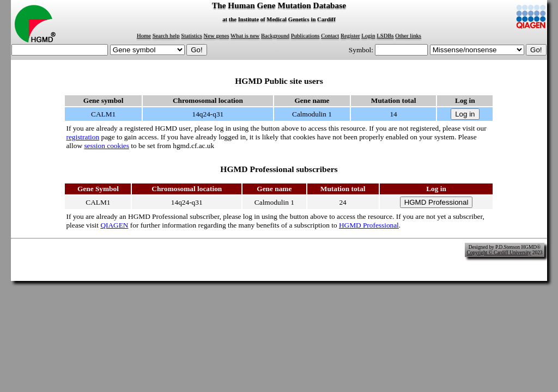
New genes (217, 36)
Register (350, 36)
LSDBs (385, 36)
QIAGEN (114, 225)
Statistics (191, 36)
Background (275, 36)
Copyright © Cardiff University (499, 253)
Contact (330, 36)
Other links (408, 36)
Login (368, 36)
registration (83, 137)
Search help (166, 36)
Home (144, 36)
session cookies (107, 146)
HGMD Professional (369, 225)
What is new (245, 36)
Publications (305, 36)
